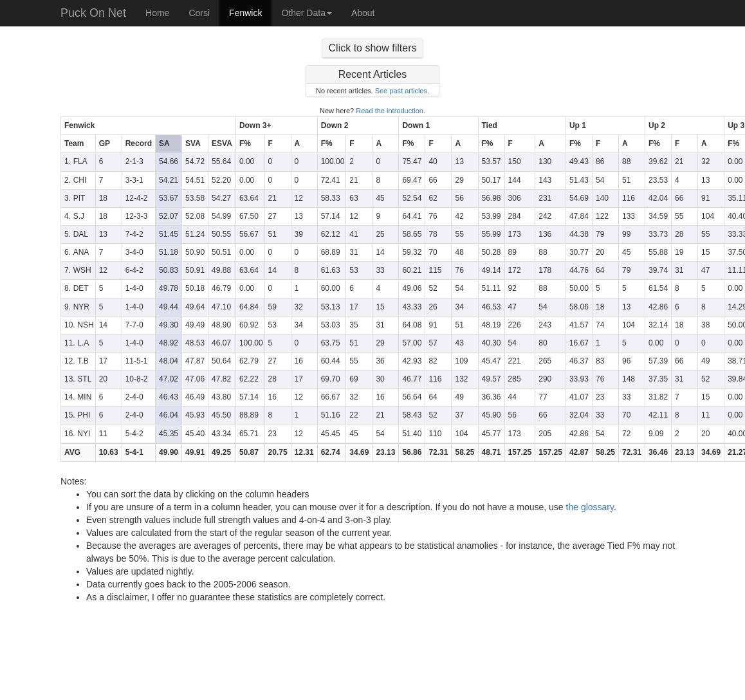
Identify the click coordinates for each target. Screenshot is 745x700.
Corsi (199, 13)
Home (157, 13)
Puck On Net (93, 13)
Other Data (306, 13)
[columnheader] (149, 126)
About (363, 13)
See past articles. (402, 91)
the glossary (590, 507)
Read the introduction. (391, 111)
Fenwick (245, 13)
